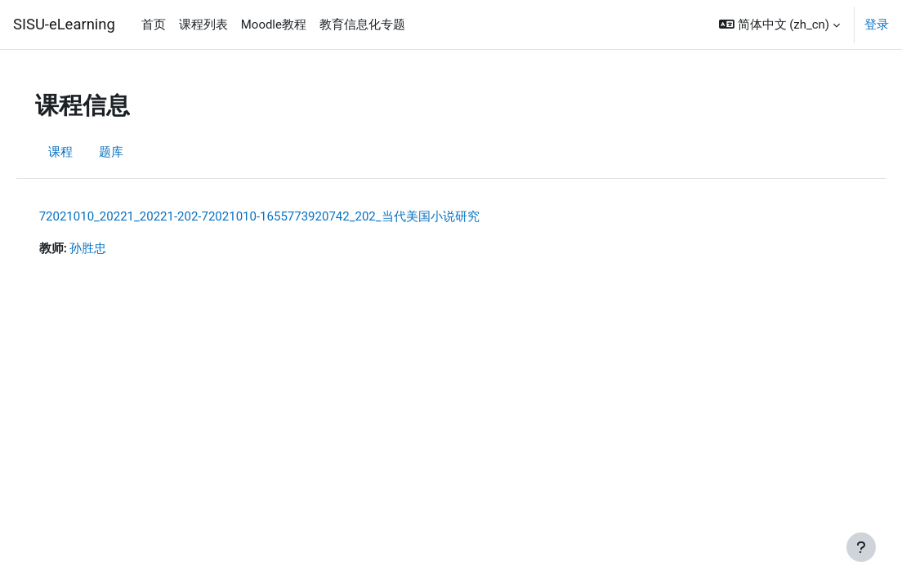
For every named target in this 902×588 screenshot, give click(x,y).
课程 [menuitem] (83, 153)
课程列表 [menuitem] (203, 24)
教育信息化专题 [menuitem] (362, 24)
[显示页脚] (861, 547)
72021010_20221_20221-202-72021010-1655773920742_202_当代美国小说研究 (282, 216)
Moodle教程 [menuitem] (274, 24)
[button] (779, 24)
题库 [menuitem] (134, 153)
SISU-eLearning (64, 24)
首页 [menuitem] (154, 24)
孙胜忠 (112, 249)
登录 (877, 24)
